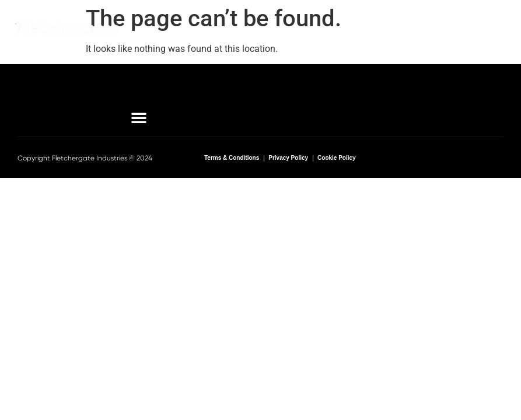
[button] (459, 29)
